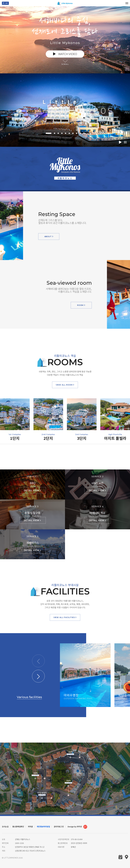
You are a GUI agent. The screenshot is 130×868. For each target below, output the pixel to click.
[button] (49, 133)
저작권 (30, 827)
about (49, 236)
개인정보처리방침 (43, 827)
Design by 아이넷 (77, 827)
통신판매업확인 (18, 827)
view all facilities (65, 617)
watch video (65, 54)
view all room (65, 385)
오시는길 (5, 827)
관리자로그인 (59, 827)
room (81, 305)
